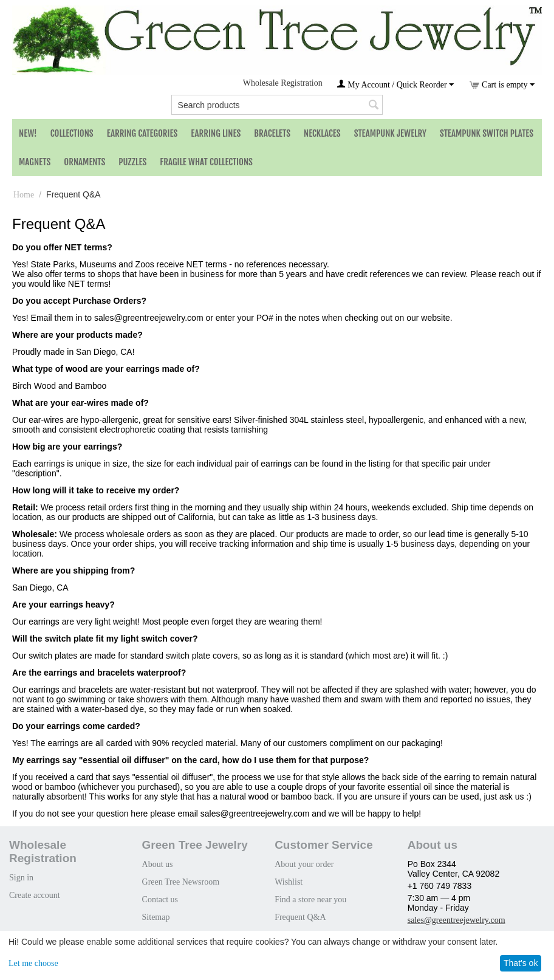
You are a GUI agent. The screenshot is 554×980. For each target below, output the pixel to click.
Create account (35, 895)
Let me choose (33, 963)
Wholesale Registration (283, 83)
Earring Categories (142, 133)
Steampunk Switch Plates (487, 133)
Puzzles (132, 162)
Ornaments (84, 162)
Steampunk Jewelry (390, 133)
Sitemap (156, 917)
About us (158, 864)
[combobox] (277, 105)
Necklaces (322, 133)
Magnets (35, 162)
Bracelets (272, 133)
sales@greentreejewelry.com (457, 920)
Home (24, 195)
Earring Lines (216, 133)
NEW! (28, 133)
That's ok (521, 963)
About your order (304, 864)
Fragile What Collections (206, 162)
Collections (72, 133)
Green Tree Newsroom (181, 882)
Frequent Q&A (300, 917)
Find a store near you (310, 899)
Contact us (160, 899)
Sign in (21, 878)
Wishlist (289, 882)
